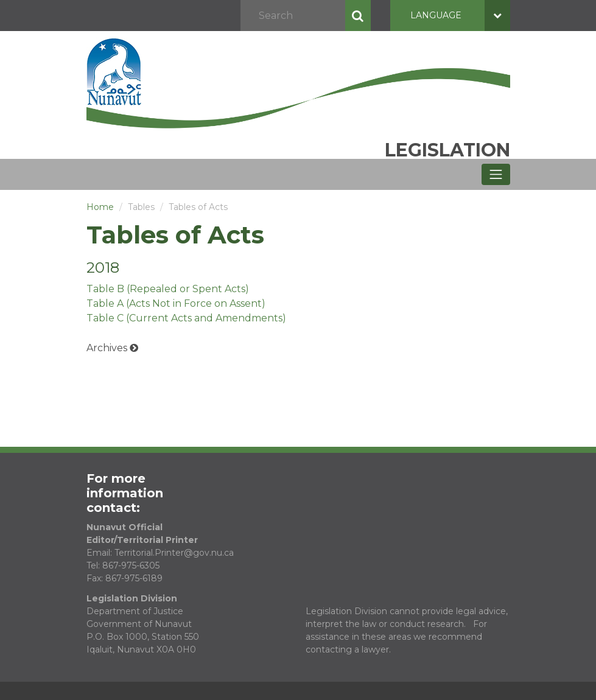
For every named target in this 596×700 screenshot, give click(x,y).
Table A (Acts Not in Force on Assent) (176, 303)
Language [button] (460, 16)
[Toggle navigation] (496, 174)
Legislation (447, 150)
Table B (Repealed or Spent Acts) (168, 289)
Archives (107, 348)
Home (100, 207)
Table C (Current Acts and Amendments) (186, 318)
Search (358, 16)
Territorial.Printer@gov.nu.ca (174, 553)
